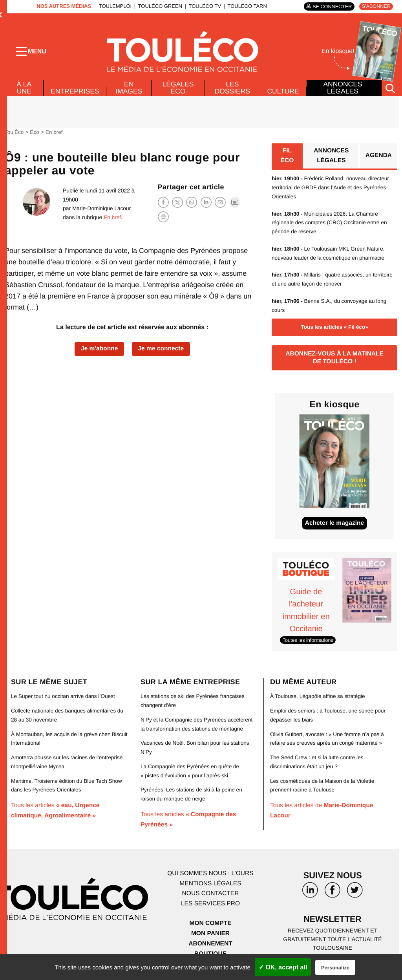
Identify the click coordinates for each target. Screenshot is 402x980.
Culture (283, 95)
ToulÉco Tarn (246, 6)
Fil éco (287, 160)
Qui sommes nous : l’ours (210, 876)
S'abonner (376, 6)
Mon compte (210, 925)
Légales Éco (178, 91)
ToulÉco (15, 136)
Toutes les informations (309, 644)
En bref (55, 136)
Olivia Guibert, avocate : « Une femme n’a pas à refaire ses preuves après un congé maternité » (326, 746)
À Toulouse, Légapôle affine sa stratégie (319, 700)
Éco (35, 136)
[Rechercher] (390, 92)
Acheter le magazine (335, 527)
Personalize (335, 968)
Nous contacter (210, 896)
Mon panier (210, 935)
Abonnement (211, 945)
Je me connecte (162, 352)
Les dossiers (232, 91)
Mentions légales (210, 886)
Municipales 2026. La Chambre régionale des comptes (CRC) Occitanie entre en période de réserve (331, 226)
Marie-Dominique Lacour (101, 212)
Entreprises (75, 95)
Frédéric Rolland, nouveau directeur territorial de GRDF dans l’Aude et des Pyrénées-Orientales (332, 191)
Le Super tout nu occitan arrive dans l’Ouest (64, 700)
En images (130, 91)
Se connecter (330, 6)
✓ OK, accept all (283, 967)
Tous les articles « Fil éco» (334, 330)
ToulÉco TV (204, 6)
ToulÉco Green (159, 6)
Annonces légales (343, 91)
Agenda (378, 160)
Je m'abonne (98, 352)
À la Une (24, 91)
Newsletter (333, 922)
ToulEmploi (114, 6)
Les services (210, 906)
